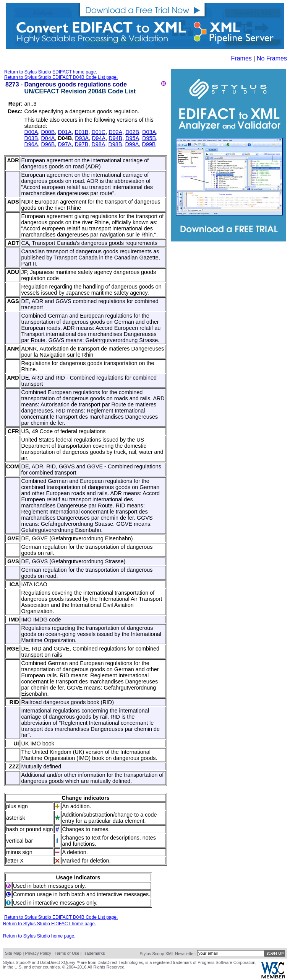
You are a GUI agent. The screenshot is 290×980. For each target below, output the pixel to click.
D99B (149, 144)
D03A (149, 132)
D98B (115, 144)
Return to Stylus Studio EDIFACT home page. (51, 72)
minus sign (19, 852)
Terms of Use (67, 953)
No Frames (272, 58)
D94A (99, 138)
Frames (241, 58)
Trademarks (94, 953)
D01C (98, 132)
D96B (48, 144)
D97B (81, 144)
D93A (82, 138)
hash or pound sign (29, 829)
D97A (65, 144)
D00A (31, 132)
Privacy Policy (38, 953)
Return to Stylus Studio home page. (39, 936)
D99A (132, 144)
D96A (31, 144)
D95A (132, 138)
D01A (65, 132)
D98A (98, 144)
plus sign (17, 806)
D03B (31, 138)
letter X (15, 861)
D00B (48, 132)
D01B (81, 132)
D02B (132, 132)
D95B (149, 138)
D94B (115, 138)
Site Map (13, 953)
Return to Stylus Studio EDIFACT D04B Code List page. (61, 77)
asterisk (16, 818)
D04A (48, 138)
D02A (115, 132)
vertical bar (19, 841)
